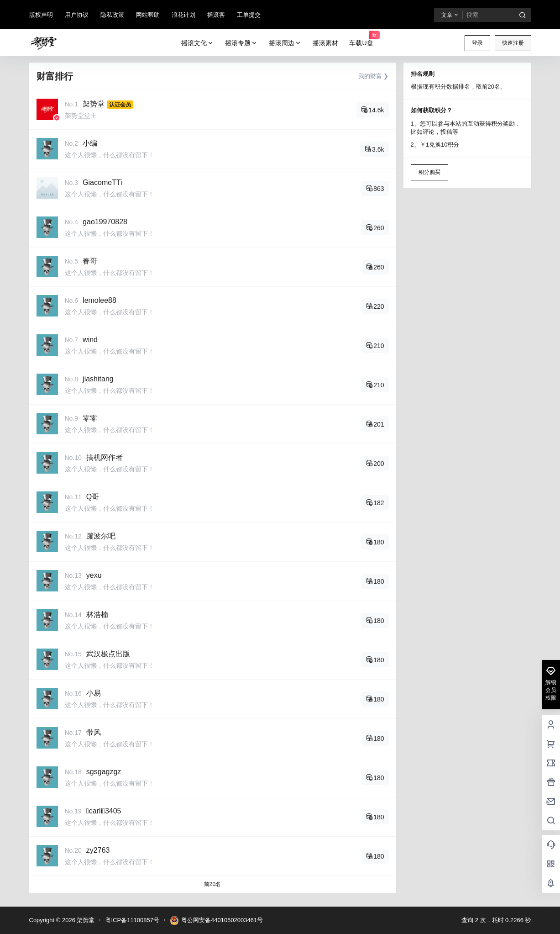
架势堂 (94, 104)
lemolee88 (99, 300)
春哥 (90, 261)
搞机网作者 (105, 457)
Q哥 (93, 497)
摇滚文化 (198, 43)
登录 (477, 43)
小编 (90, 143)
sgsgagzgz (104, 772)
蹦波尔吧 (101, 536)
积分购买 (429, 172)
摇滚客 (216, 15)
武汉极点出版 (108, 654)
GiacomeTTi (102, 182)
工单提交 (249, 15)
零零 (90, 418)
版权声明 (41, 15)
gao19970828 (105, 222)
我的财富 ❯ (374, 76)
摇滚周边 (285, 43)
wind (90, 340)
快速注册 (513, 43)
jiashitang (98, 379)
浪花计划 (183, 15)
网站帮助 (148, 15)
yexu (94, 575)
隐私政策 (112, 15)
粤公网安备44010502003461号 (216, 920)
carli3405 (104, 811)
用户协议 (77, 15)
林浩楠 (97, 615)
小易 (94, 693)
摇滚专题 (241, 43)
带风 (94, 732)
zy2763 (98, 850)
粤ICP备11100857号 (132, 920)
